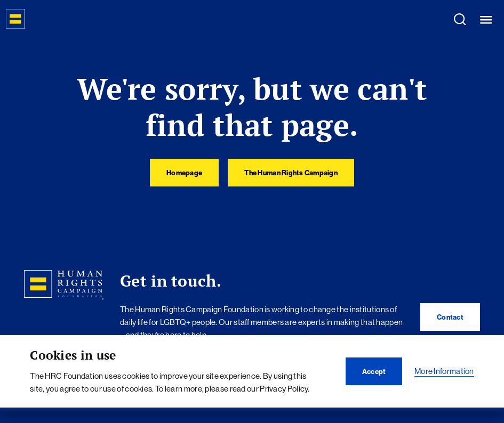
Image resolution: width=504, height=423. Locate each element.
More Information (444, 371)
